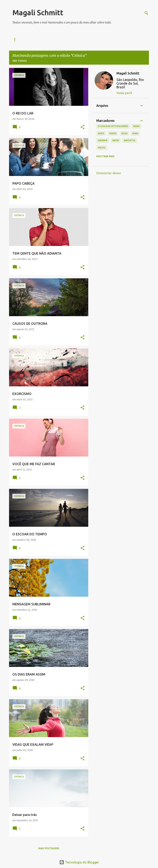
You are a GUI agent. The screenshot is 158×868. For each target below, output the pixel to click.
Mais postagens (49, 848)
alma (135, 133)
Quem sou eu (21, 39)
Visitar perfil (124, 93)
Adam (136, 126)
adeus (113, 133)
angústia (130, 140)
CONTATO (72, 39)
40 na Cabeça (96, 39)
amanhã (103, 140)
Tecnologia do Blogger (79, 862)
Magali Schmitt (38, 12)
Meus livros (48, 39)
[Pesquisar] (146, 13)
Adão (101, 133)
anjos (102, 148)
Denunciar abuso (109, 173)
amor (116, 140)
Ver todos (20, 61)
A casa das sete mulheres (113, 126)
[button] (82, 127)
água (124, 133)
